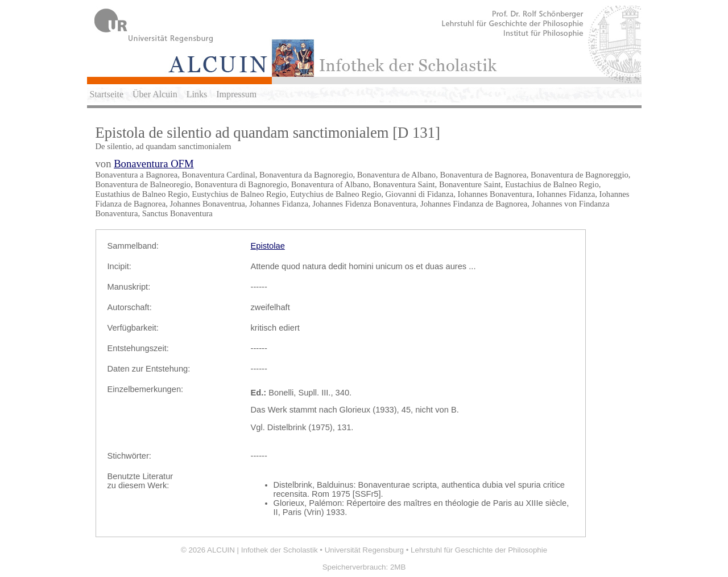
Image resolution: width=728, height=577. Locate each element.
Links (197, 94)
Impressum (236, 94)
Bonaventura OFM (154, 164)
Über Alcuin (155, 94)
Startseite (107, 94)
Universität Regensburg (364, 550)
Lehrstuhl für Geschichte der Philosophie (479, 550)
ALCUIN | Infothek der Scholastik (262, 550)
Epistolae (268, 246)
